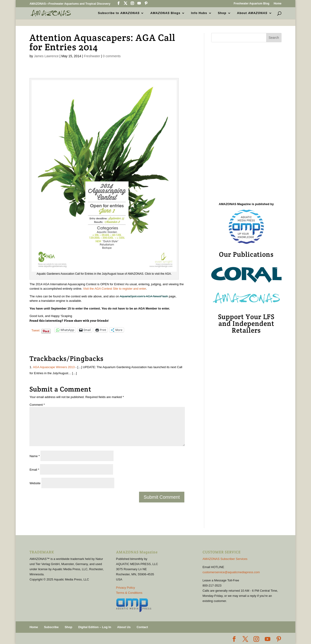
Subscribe (51, 627)
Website (35, 483)
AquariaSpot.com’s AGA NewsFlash (144, 296)
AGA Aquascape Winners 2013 (54, 367)
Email (34, 470)
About (252, 13)
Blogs (165, 13)
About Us (124, 627)
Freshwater (92, 56)
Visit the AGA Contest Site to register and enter (115, 289)
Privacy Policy (126, 588)
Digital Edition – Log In (95, 627)
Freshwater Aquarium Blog (252, 4)
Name (34, 456)
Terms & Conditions (129, 593)
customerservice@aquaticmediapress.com (231, 572)
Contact (142, 627)
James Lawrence (46, 56)
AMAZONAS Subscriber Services (225, 559)
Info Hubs (199, 13)
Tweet (35, 330)
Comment (37, 405)
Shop (222, 13)
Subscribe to (119, 13)
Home (277, 4)
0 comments (112, 56)
